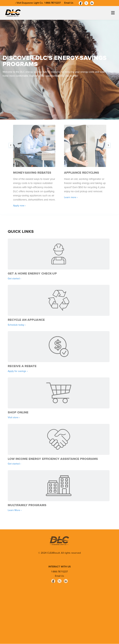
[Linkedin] (92, 3)
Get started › (14, 279)
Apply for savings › (18, 371)
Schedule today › (17, 325)
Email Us (69, 3)
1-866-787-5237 (53, 3)
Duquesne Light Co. (32, 3)
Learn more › (71, 197)
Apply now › (19, 206)
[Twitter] (86, 3)
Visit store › (14, 418)
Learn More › (15, 510)
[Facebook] (81, 3)
